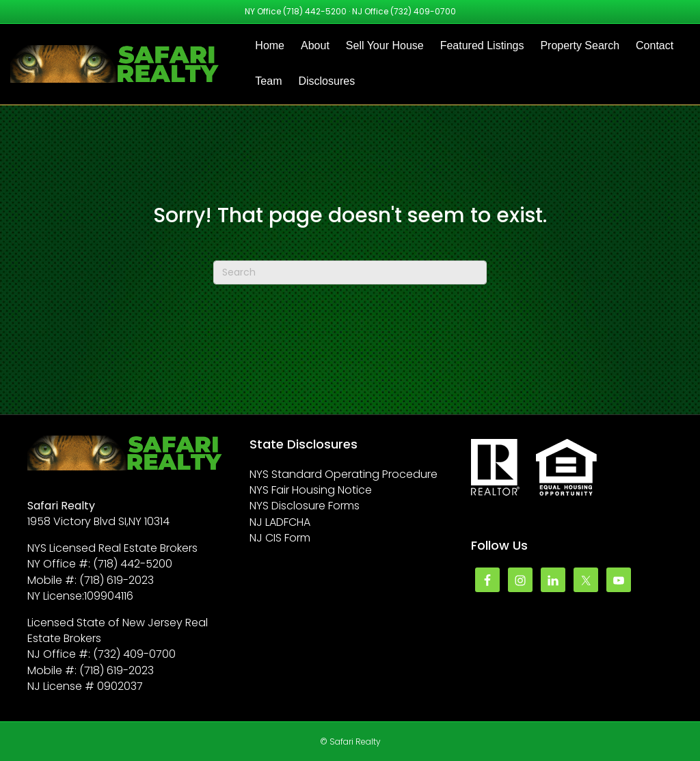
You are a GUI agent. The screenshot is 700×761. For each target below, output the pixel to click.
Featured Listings (482, 45)
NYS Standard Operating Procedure (344, 474)
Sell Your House (385, 45)
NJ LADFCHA (280, 522)
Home (270, 45)
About (315, 45)
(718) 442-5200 (315, 11)
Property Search (580, 45)
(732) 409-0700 (423, 11)
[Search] (350, 272)
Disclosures (326, 81)
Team (268, 81)
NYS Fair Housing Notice (311, 490)
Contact (655, 45)
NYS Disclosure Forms (305, 506)
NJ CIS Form (280, 538)
